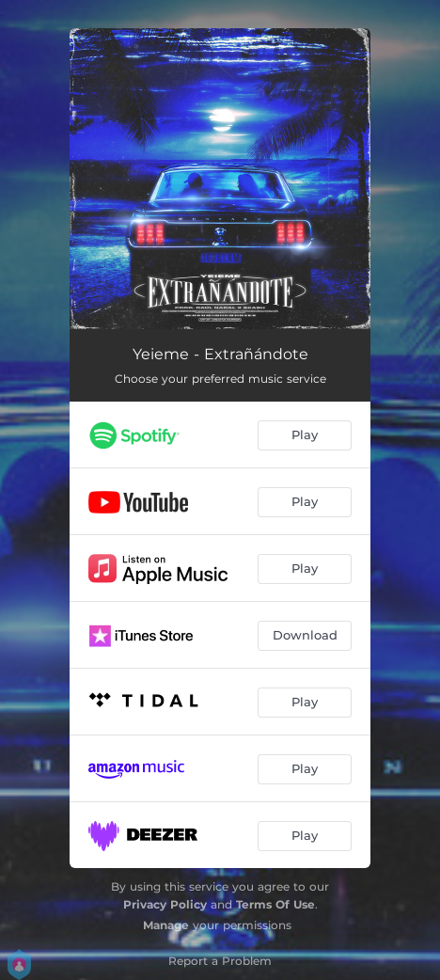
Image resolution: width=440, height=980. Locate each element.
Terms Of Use (275, 904)
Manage (166, 925)
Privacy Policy (165, 904)
